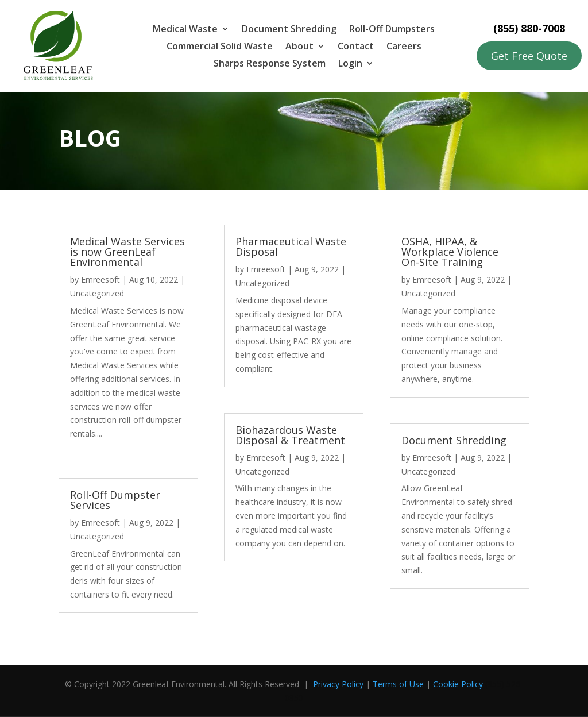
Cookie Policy (458, 684)
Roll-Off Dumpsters (392, 30)
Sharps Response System (270, 64)
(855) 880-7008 (529, 28)
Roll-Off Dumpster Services (115, 500)
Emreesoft (100, 280)
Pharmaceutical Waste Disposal (291, 246)
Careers (404, 47)
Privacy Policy (338, 684)
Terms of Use (398, 684)
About (299, 47)
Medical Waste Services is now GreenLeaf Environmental (127, 252)
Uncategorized (97, 293)
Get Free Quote (529, 56)
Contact (356, 47)
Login (350, 64)
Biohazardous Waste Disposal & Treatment (290, 435)
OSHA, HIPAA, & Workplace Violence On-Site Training (450, 252)
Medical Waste (185, 30)
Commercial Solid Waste (220, 47)
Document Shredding (289, 30)
